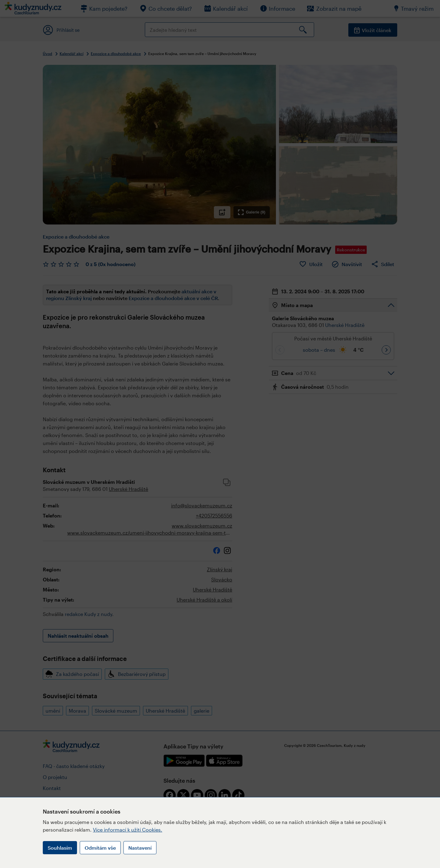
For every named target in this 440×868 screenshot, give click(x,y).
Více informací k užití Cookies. (128, 830)
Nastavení (140, 848)
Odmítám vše (100, 848)
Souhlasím (60, 848)
